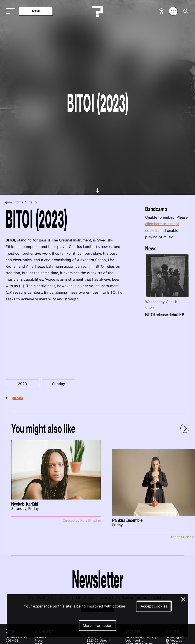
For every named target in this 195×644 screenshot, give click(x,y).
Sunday (59, 384)
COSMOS (12, 641)
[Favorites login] (173, 11)
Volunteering (134, 641)
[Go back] (9, 202)
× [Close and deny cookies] (183, 599)
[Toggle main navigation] (9, 11)
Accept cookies (154, 606)
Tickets (36, 11)
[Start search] (185, 11)
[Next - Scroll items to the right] (185, 428)
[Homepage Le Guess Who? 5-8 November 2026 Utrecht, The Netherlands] (98, 11)
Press (38, 641)
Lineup (32, 202)
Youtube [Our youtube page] (174, 641)
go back (14, 398)
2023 (22, 384)
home (19, 202)
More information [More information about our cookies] (97, 625)
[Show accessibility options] (162, 11)
